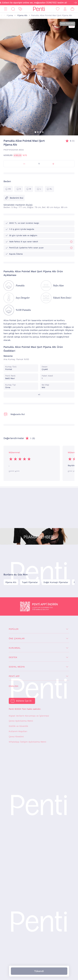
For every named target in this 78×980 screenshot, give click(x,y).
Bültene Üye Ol (24, 701)
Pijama (10, 15)
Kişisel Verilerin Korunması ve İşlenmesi (29, 716)
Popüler (14, 629)
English (13, 686)
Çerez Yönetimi (16, 737)
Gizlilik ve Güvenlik (18, 726)
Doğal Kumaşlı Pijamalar (56, 582)
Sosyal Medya (17, 667)
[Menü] (6, 9)
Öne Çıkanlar (17, 639)
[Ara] (13, 9)
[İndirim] (20, 9)
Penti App (14, 676)
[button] (35, 132)
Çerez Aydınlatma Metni (21, 721)
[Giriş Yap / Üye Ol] (65, 9)
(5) (72, 141)
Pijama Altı (22, 15)
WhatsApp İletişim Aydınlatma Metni (27, 742)
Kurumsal (15, 648)
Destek (13, 657)
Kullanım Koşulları (18, 731)
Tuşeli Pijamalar (30, 582)
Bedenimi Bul (14, 198)
